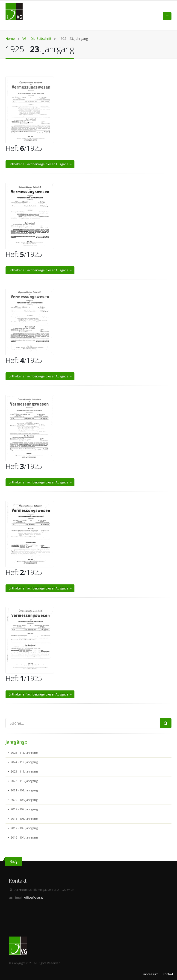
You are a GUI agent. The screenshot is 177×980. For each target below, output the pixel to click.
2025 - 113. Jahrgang (24, 753)
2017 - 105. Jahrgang (24, 828)
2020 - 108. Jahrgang (24, 800)
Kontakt (168, 974)
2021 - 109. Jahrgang (24, 790)
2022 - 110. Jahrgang (24, 781)
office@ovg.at (34, 898)
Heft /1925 (24, 148)
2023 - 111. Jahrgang (24, 772)
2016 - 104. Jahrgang (24, 838)
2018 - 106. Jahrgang (24, 819)
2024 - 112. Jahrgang (24, 762)
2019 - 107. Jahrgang (24, 809)
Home (10, 39)
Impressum (150, 974)
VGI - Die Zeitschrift (37, 39)
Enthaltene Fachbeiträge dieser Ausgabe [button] (41, 164)
